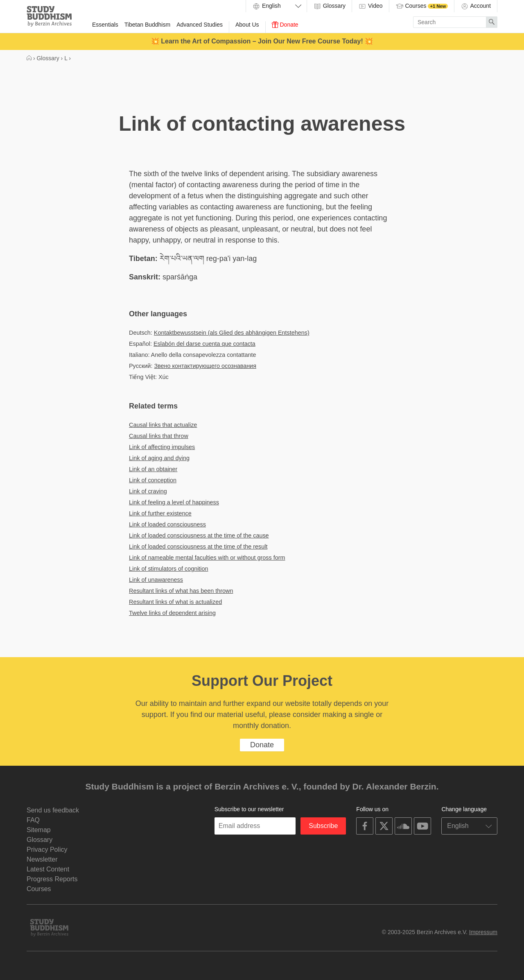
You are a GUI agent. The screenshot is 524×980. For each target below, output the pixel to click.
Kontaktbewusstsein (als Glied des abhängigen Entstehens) (232, 333)
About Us (247, 25)
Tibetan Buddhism (147, 25)
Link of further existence (160, 513)
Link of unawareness (156, 580)
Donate (285, 25)
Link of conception (153, 480)
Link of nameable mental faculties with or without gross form (207, 558)
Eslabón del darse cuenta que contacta (204, 344)
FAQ (33, 820)
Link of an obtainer (153, 469)
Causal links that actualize (163, 425)
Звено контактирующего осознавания (205, 366)
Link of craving (148, 491)
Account (476, 6)
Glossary (329, 6)
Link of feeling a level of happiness (174, 502)
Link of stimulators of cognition (169, 569)
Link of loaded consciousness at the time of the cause (199, 535)
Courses (422, 6)
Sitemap (39, 830)
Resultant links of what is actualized (175, 602)
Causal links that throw (159, 436)
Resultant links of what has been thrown (181, 591)
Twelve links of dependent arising (172, 613)
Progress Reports (52, 879)
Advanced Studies (200, 25)
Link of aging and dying (159, 458)
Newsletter (42, 859)
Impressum (483, 932)
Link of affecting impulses (162, 447)
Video (370, 6)
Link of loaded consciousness (167, 524)
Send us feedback (53, 810)
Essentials (105, 25)
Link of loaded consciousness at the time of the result (198, 547)
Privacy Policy (47, 850)
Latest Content (48, 869)
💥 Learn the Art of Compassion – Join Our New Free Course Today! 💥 (262, 41)
